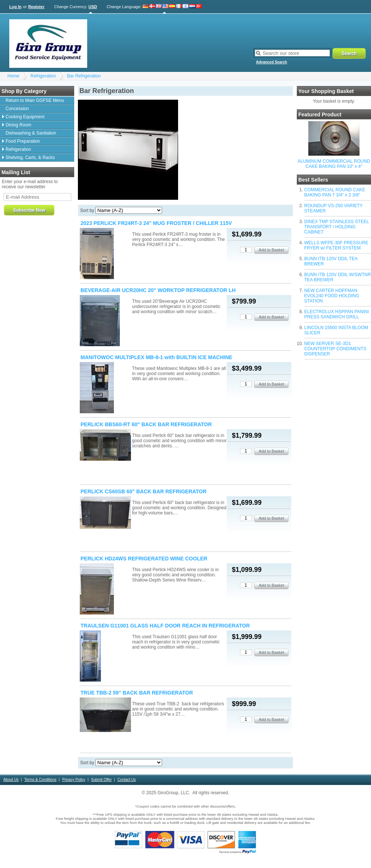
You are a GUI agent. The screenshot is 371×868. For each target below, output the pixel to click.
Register (36, 7)
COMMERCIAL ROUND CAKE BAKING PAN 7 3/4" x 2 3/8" (335, 192)
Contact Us (127, 780)
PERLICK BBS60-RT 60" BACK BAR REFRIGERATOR (146, 424)
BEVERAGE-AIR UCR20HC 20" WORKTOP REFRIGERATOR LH (158, 290)
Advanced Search (272, 62)
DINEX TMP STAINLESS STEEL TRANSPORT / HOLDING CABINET (336, 227)
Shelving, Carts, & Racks (30, 158)
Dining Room (18, 125)
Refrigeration (43, 76)
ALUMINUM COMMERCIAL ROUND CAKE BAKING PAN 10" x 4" (334, 164)
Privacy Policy (74, 780)
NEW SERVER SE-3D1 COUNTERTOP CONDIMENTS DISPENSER (335, 349)
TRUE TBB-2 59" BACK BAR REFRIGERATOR (137, 693)
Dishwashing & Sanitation (31, 133)
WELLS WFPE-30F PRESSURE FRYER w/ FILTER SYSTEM (336, 245)
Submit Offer (101, 780)
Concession (17, 109)
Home (13, 76)
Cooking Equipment (25, 117)
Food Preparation (23, 141)
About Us (11, 780)
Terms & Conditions (41, 780)
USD (93, 7)
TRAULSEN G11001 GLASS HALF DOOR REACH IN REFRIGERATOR (165, 626)
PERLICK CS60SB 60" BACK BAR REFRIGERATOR (144, 491)
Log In (15, 7)
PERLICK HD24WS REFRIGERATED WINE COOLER (144, 559)
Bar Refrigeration (84, 76)
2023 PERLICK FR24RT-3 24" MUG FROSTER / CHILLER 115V (156, 223)
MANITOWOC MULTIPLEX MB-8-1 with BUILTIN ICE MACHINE (156, 357)
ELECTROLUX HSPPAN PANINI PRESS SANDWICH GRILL (336, 314)
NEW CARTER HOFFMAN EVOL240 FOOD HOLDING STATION (332, 296)
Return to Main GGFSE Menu (35, 100)
